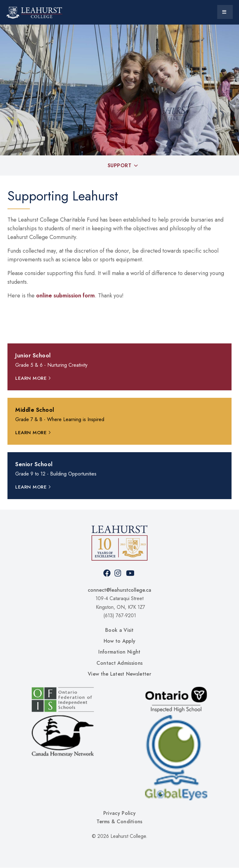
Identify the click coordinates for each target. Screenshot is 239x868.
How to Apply (120, 641)
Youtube (130, 573)
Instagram (119, 573)
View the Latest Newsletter (119, 674)
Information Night (119, 652)
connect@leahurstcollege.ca (119, 590)
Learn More (31, 378)
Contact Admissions (119, 663)
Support (120, 165)
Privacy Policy (119, 813)
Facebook (107, 573)
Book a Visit (119, 630)
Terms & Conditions (119, 822)
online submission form (66, 296)
